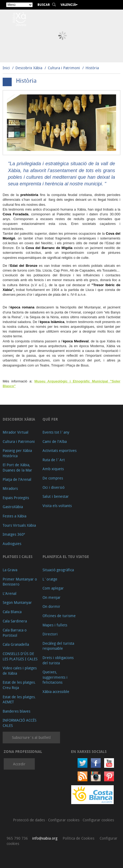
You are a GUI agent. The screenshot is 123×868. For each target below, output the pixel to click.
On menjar (52, 597)
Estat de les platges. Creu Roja (19, 685)
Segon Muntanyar (17, 602)
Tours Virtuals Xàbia (19, 525)
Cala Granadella (16, 644)
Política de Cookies (79, 838)
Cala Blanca (12, 612)
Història (92, 68)
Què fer (50, 419)
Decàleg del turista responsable (58, 646)
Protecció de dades (29, 820)
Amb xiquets (53, 469)
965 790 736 (17, 838)
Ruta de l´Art (54, 460)
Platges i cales (18, 557)
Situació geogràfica (58, 570)
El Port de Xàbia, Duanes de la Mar (17, 467)
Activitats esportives (60, 450)
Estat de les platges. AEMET (19, 699)
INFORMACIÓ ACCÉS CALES (20, 723)
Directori (50, 634)
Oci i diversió (54, 487)
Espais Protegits (16, 498)
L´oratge (50, 579)
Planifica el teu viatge (66, 557)
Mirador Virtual (16, 432)
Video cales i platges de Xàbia (20, 671)
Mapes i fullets (55, 625)
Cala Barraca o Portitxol (15, 633)
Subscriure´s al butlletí (31, 737)
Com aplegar (53, 588)
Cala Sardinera (15, 621)
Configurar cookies (64, 820)
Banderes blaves (16, 711)
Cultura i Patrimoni (64, 68)
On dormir (51, 606)
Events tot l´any (56, 432)
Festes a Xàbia (14, 516)
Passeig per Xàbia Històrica (17, 453)
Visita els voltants (57, 506)
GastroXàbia (13, 507)
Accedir (19, 764)
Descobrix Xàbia (29, 68)
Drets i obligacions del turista (58, 660)
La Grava (10, 570)
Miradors (10, 488)
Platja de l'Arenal (17, 479)
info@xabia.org (45, 838)
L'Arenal (10, 593)
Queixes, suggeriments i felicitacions (55, 677)
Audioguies (12, 544)
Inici (6, 68)
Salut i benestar (56, 496)
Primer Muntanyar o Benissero (20, 582)
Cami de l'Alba (55, 441)
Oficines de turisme (59, 616)
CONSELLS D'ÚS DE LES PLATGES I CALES (20, 656)
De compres (53, 478)
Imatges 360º (14, 534)
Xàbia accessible (56, 692)
